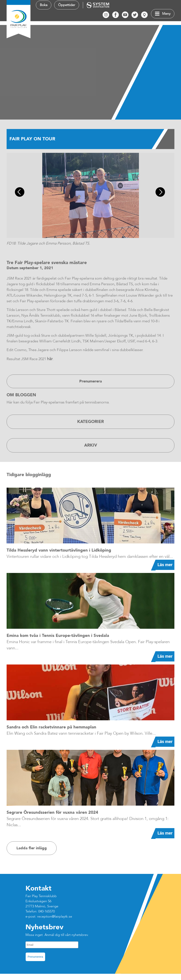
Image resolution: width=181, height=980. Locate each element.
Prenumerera (35, 957)
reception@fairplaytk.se (55, 917)
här (50, 359)
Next (161, 192)
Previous (21, 192)
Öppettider (67, 5)
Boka (44, 5)
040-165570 (47, 911)
